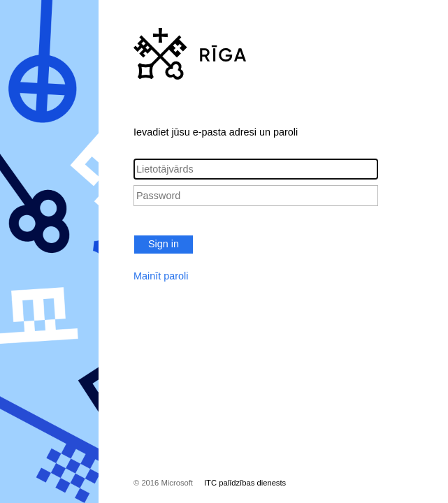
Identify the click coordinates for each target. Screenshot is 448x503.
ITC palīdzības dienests (245, 483)
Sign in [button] (164, 244)
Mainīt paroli (161, 276)
